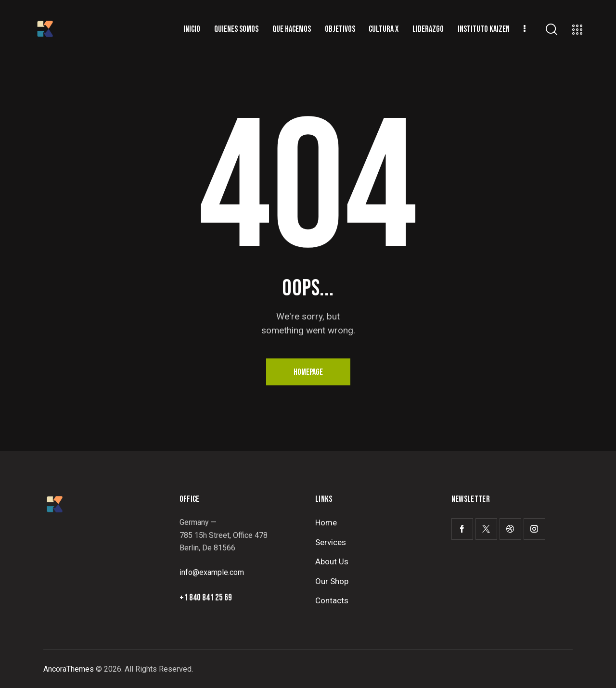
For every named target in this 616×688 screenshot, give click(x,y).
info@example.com (212, 572)
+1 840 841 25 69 (206, 598)
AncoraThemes (69, 669)
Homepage (308, 372)
